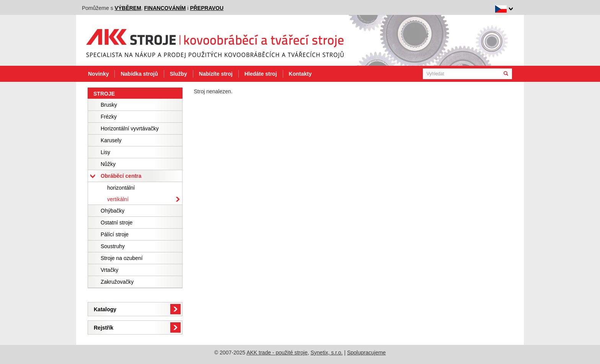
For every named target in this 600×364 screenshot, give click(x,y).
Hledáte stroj (261, 74)
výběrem (128, 8)
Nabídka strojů (139, 74)
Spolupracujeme (366, 353)
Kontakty (300, 74)
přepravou (207, 8)
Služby (179, 74)
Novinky (98, 74)
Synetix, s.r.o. (326, 353)
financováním (165, 8)
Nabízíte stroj (216, 74)
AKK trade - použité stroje (277, 353)
